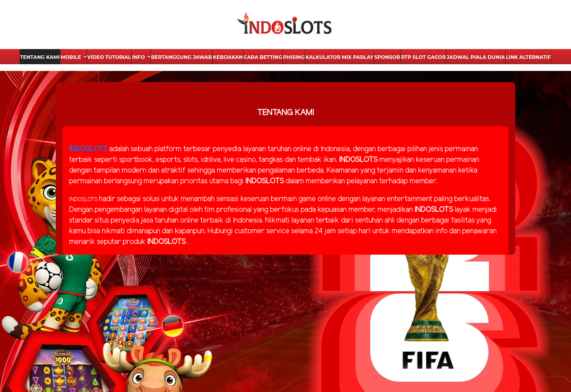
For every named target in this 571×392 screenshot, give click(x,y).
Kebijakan (228, 57)
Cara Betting (263, 57)
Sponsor (387, 57)
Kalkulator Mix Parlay (339, 57)
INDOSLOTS (88, 149)
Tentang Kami (40, 57)
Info (139, 57)
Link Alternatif (528, 57)
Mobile (72, 57)
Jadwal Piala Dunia (476, 57)
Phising (294, 57)
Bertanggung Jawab (182, 57)
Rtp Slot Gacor (423, 57)
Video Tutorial (109, 57)
